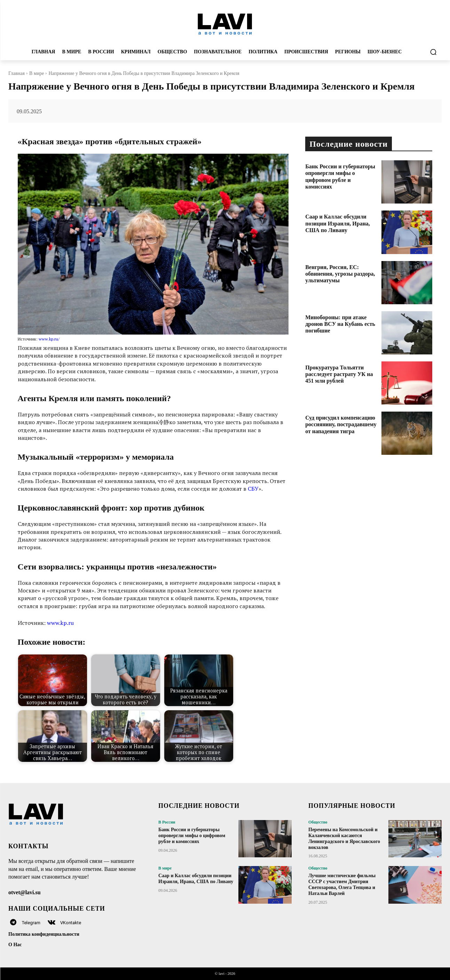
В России (167, 822)
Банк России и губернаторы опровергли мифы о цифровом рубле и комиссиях (192, 836)
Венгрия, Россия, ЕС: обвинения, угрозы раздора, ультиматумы (340, 274)
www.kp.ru (60, 623)
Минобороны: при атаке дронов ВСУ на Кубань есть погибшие (340, 324)
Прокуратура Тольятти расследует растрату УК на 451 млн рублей (339, 374)
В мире (37, 73)
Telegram (31, 923)
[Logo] (225, 24)
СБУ (253, 489)
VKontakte (71, 923)
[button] (433, 52)
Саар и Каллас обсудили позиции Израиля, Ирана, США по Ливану (338, 223)
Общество (318, 822)
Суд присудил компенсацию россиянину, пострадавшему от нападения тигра (341, 424)
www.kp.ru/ (49, 339)
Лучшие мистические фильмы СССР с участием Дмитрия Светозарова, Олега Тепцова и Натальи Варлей (342, 884)
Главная (17, 73)
